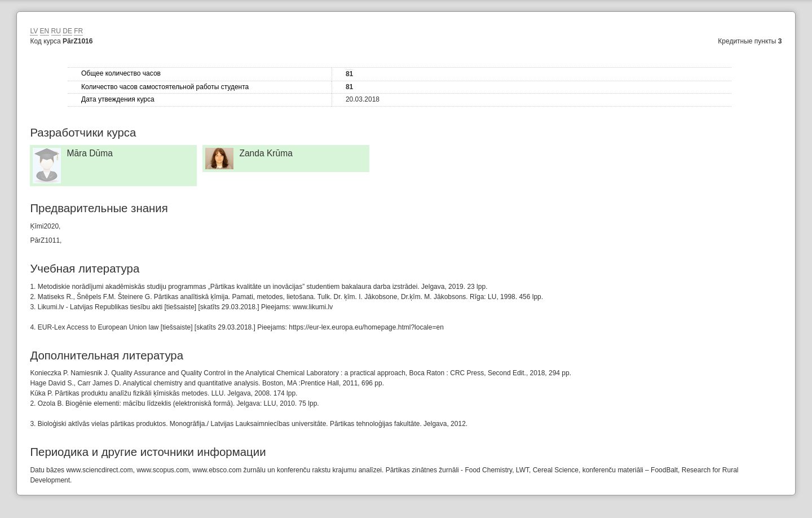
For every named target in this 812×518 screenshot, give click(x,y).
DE (67, 31)
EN (45, 31)
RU (56, 31)
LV (34, 31)
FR (78, 31)
